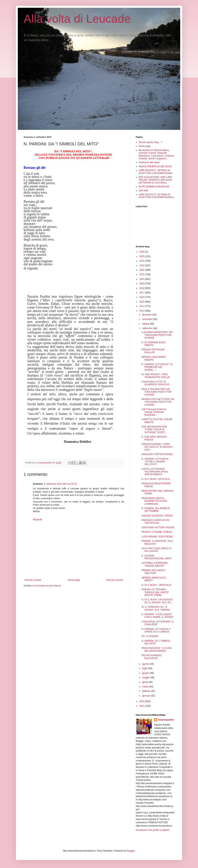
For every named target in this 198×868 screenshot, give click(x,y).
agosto (146, 664)
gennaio (147, 696)
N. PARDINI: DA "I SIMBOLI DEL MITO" (156, 642)
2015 (142, 302)
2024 (142, 261)
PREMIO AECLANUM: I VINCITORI (154, 572)
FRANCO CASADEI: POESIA (157, 532)
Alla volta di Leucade (77, 19)
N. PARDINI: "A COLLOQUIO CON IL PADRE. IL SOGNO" (158, 616)
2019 (142, 284)
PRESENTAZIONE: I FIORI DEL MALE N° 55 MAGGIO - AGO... (158, 447)
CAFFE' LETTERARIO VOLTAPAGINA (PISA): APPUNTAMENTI (155, 472)
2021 (142, 274)
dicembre (147, 315)
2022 (142, 270)
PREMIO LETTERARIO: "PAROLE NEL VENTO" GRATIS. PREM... (155, 592)
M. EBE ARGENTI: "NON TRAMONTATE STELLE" (156, 376)
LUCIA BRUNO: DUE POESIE (157, 537)
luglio (145, 668)
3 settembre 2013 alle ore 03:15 (60, 484)
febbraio (147, 691)
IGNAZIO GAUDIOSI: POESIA (157, 516)
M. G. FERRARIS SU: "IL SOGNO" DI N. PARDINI (156, 608)
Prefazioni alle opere (149, 162)
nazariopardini (166, 720)
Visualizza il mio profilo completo (152, 830)
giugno (146, 673)
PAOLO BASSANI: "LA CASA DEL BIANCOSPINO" (157, 649)
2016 (142, 297)
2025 (142, 256)
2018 (142, 288)
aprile (145, 682)
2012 (142, 701)
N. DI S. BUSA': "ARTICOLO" (157, 585)
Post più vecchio (115, 580)
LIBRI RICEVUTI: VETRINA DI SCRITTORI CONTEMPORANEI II (156, 196)
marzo (146, 687)
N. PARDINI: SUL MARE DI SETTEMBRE (156, 510)
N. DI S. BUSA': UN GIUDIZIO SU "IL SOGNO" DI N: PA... (157, 601)
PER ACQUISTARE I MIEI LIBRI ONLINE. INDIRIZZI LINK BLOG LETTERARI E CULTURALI (155, 180)
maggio (146, 678)
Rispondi (37, 520)
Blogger (131, 851)
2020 (142, 279)
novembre (148, 319)
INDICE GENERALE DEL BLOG (155, 166)
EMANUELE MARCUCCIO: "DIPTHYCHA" (156, 521)
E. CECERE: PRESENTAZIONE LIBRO (157, 557)
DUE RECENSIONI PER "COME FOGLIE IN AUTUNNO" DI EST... (154, 430)
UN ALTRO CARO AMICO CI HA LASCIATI (156, 550)
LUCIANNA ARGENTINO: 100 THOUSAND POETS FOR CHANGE (157, 335)
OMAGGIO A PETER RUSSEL (157, 454)
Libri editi (143, 190)
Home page (74, 580)
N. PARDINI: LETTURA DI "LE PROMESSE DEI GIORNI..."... (157, 367)
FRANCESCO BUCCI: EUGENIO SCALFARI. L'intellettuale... (155, 501)
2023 (142, 265)
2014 (142, 306)
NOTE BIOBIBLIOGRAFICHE (154, 187)
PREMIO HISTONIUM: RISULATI (153, 351)
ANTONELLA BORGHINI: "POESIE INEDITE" (155, 564)
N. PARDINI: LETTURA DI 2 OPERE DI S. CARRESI (156, 630)
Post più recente (33, 580)
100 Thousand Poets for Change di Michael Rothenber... (154, 412)
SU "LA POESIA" (150, 636)
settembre (148, 328)
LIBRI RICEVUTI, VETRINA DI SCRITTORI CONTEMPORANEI (155, 172)
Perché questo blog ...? (151, 142)
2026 (142, 252)
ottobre (146, 324)
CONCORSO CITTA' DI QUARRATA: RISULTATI (156, 383)
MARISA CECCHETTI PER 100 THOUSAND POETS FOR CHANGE (158, 402)
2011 (142, 706)
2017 (142, 293)
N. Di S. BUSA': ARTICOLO (156, 479)
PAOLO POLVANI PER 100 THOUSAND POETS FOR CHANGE (157, 392)
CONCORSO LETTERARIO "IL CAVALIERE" (158, 623)
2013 (142, 311)
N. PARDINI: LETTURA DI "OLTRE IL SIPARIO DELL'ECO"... (155, 462)
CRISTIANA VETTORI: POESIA (158, 528)
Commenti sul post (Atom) (47, 586)
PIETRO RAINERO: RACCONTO (152, 657)
